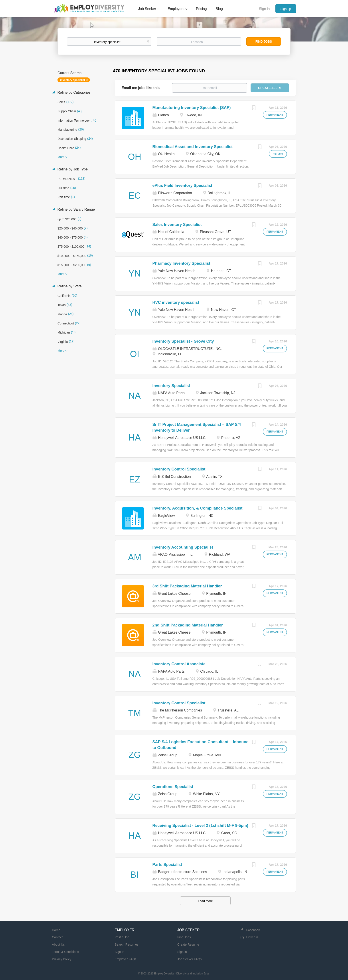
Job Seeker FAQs (190, 959)
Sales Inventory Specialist (177, 225)
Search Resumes (127, 944)
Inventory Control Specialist (179, 469)
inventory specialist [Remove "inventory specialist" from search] (73, 80)
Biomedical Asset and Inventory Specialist (193, 147)
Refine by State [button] (69, 286)
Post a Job (122, 937)
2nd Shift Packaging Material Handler (188, 625)
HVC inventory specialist (176, 302)
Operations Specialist (173, 787)
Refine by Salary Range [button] (76, 209)
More (61, 157)
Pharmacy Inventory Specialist (181, 263)
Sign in (264, 9)
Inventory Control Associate (179, 664)
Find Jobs (264, 41)
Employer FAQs (126, 959)
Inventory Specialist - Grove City (183, 341)
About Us (58, 944)
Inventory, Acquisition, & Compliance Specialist (198, 508)
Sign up (286, 9)
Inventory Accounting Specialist (183, 547)
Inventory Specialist (171, 386)
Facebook (253, 930)
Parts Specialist (167, 865)
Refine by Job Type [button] (72, 169)
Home (56, 930)
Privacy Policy (62, 959)
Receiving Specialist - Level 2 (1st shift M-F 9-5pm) (200, 826)
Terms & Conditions (65, 952)
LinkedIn (252, 937)
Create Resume (188, 944)
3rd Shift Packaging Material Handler (187, 586)
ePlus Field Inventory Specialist (182, 186)
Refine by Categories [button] (73, 92)
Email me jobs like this (141, 88)
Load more (205, 901)
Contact (57, 937)
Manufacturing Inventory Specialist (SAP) (192, 108)
